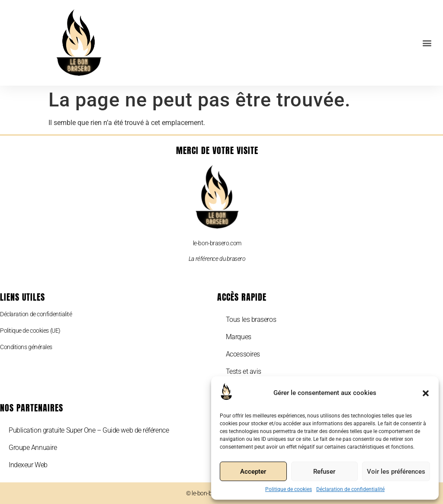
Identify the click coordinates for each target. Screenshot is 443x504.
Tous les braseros (251, 319)
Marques (239, 337)
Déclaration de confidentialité (350, 489)
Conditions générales (26, 347)
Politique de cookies (289, 489)
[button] (426, 393)
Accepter (253, 472)
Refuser (324, 472)
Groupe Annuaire (33, 448)
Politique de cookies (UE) (30, 331)
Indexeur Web (28, 465)
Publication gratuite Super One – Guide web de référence (89, 430)
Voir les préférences (396, 472)
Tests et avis (244, 371)
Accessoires (243, 354)
